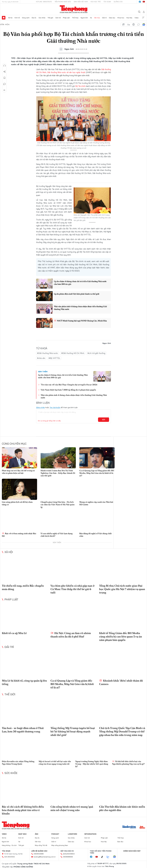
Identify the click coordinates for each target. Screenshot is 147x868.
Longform (72, 834)
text (129, 25)
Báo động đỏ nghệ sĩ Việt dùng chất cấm (96, 535)
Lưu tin (5, 78)
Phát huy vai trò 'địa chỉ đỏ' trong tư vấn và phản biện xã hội (18, 472)
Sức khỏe (42, 18)
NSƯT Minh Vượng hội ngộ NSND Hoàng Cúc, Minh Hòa (80, 321)
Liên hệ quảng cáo (39, 851)
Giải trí (104, 18)
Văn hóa (97, 18)
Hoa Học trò (96, 2)
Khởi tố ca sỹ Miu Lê (14, 633)
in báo (134, 25)
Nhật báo (22, 834)
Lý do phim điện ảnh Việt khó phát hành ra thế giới (77, 294)
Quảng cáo (118, 2)
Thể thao (75, 18)
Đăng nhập (40, 407)
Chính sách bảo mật (132, 851)
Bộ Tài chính (80, 86)
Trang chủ (4, 18)
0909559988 (39, 854)
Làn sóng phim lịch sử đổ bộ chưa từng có (17, 503)
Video (137, 18)
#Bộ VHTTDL (54, 358)
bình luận (139, 25)
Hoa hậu (129, 18)
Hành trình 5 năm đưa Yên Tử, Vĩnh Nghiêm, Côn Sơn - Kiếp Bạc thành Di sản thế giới (58, 473)
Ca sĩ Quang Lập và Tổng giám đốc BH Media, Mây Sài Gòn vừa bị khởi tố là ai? (97, 473)
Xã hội (10, 18)
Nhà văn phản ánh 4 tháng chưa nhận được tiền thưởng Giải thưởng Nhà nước (80, 308)
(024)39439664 (69, 854)
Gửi (104, 420)
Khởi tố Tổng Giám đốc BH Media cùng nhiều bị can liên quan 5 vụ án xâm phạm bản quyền (121, 637)
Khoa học (121, 18)
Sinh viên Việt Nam (81, 2)
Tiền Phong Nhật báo (63, 2)
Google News (144, 25)
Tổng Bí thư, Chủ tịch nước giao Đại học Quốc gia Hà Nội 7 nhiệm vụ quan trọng (122, 589)
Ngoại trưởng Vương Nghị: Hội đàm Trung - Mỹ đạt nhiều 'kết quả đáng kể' (92, 764)
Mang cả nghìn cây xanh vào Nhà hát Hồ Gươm (96, 503)
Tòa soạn (107, 2)
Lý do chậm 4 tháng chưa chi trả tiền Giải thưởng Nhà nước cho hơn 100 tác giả (80, 283)
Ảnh (37, 834)
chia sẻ (123, 25)
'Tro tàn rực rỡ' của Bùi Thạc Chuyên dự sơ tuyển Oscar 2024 (69, 385)
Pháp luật (66, 18)
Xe (91, 18)
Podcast (55, 834)
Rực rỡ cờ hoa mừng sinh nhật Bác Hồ (19, 535)
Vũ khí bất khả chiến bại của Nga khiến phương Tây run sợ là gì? (128, 763)
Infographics (90, 834)
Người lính (84, 18)
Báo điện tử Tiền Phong (74, 9)
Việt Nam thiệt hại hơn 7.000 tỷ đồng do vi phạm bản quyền (68, 390)
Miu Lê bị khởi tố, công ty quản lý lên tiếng (24, 682)
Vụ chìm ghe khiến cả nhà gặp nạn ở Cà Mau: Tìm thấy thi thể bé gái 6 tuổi (72, 589)
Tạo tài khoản (55, 407)
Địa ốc (34, 18)
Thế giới (50, 18)
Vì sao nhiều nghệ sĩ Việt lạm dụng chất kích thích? (57, 535)
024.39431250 (10, 857)
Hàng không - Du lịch (9, 845)
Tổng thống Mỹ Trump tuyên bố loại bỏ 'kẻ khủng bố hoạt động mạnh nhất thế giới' (73, 731)
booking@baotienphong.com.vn (45, 857)
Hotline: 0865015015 (44, 2)
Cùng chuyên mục (14, 444)
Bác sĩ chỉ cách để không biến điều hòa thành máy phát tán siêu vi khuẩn (23, 810)
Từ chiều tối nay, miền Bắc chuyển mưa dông (23, 587)
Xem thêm (143, 18)
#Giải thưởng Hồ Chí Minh (73, 353)
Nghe (5, 66)
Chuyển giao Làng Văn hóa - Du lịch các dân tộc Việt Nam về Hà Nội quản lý (58, 505)
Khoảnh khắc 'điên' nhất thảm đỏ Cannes (121, 682)
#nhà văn (41, 358)
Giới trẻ (58, 18)
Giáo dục (112, 18)
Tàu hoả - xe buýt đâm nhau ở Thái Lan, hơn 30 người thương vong (23, 730)
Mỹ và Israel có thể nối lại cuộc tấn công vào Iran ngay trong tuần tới (55, 763)
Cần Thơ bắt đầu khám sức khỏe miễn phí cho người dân (122, 808)
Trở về (5, 90)
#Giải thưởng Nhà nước (48, 353)
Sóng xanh (26, 18)
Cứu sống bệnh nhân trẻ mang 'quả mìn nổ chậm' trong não (72, 808)
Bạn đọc (120, 842)
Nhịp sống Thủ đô (41, 845)
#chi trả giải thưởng (96, 353)
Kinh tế (17, 18)
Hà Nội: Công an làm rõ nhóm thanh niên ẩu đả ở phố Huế (71, 635)
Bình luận (5, 84)
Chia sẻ (5, 72)
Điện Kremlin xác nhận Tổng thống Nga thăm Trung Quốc (18, 763)
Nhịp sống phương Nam (60, 845)
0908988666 (68, 857)
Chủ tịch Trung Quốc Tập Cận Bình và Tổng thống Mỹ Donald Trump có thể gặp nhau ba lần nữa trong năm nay (122, 731)
